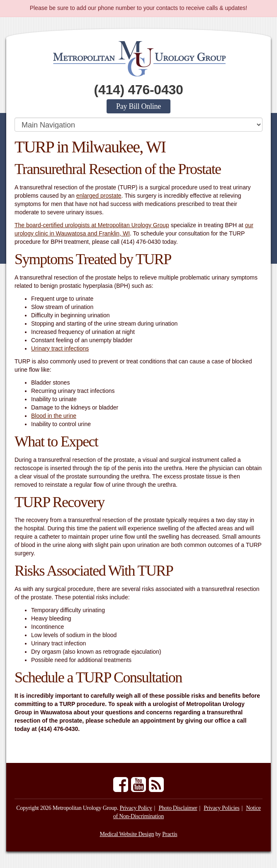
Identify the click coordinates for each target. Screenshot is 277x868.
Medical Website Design (127, 834)
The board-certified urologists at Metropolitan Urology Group (92, 225)
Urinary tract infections (60, 348)
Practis (170, 834)
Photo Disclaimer (178, 808)
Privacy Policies (221, 808)
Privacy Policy (136, 808)
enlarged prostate (99, 196)
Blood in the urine (54, 416)
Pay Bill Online (138, 106)
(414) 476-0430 (139, 90)
